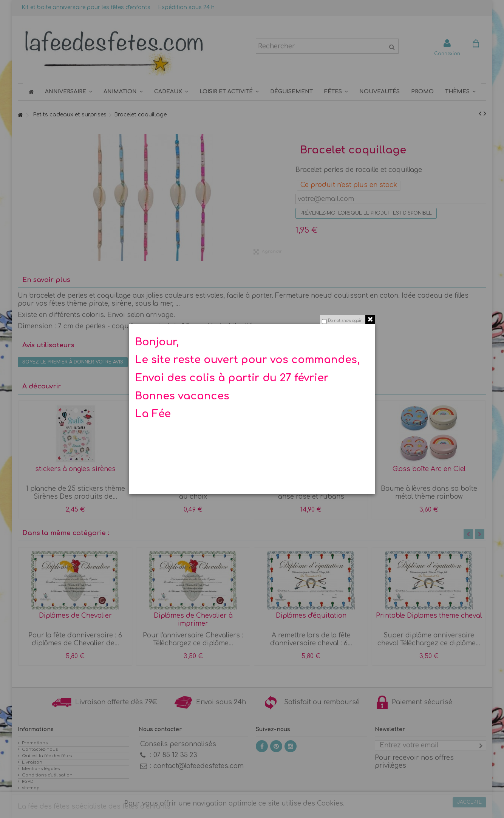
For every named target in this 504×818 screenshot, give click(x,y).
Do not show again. (346, 321)
